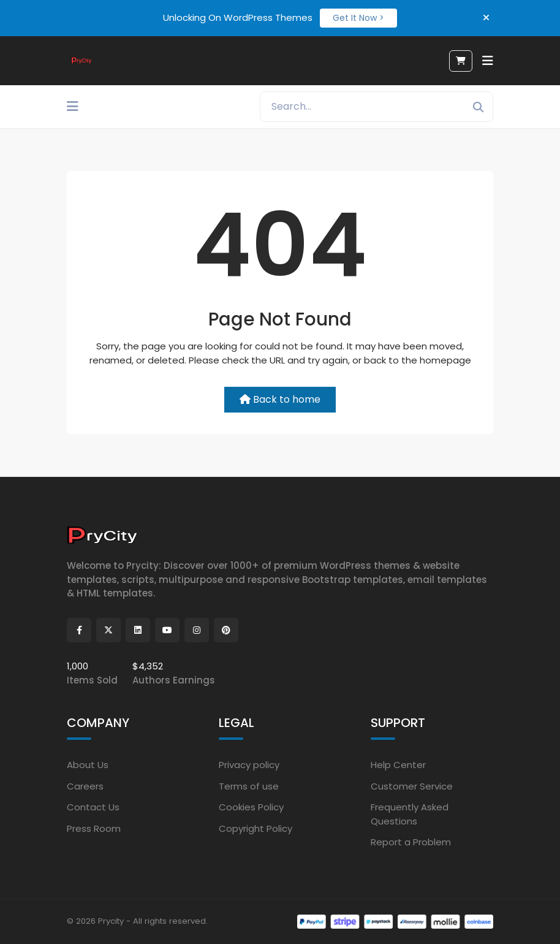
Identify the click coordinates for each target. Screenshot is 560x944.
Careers (85, 786)
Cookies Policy (251, 807)
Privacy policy (249, 765)
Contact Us (93, 807)
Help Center (398, 765)
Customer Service (412, 786)
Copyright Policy (255, 828)
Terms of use (249, 786)
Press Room (94, 828)
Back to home (280, 399)
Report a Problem (411, 842)
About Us (88, 765)
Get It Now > (358, 18)
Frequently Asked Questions (410, 814)
